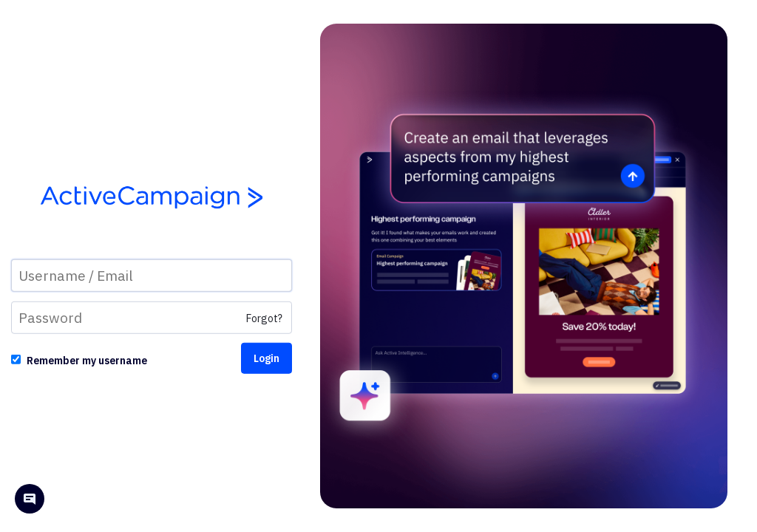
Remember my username (87, 361)
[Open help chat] (30, 501)
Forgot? (264, 318)
